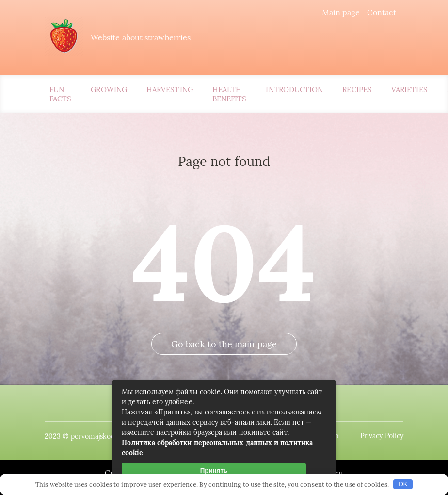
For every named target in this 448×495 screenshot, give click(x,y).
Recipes (357, 90)
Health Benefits (230, 94)
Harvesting (170, 90)
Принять (214, 470)
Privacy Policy (382, 436)
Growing (109, 90)
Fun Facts (60, 94)
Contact (382, 12)
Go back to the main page (224, 344)
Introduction (294, 90)
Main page (341, 12)
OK (403, 484)
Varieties (409, 90)
